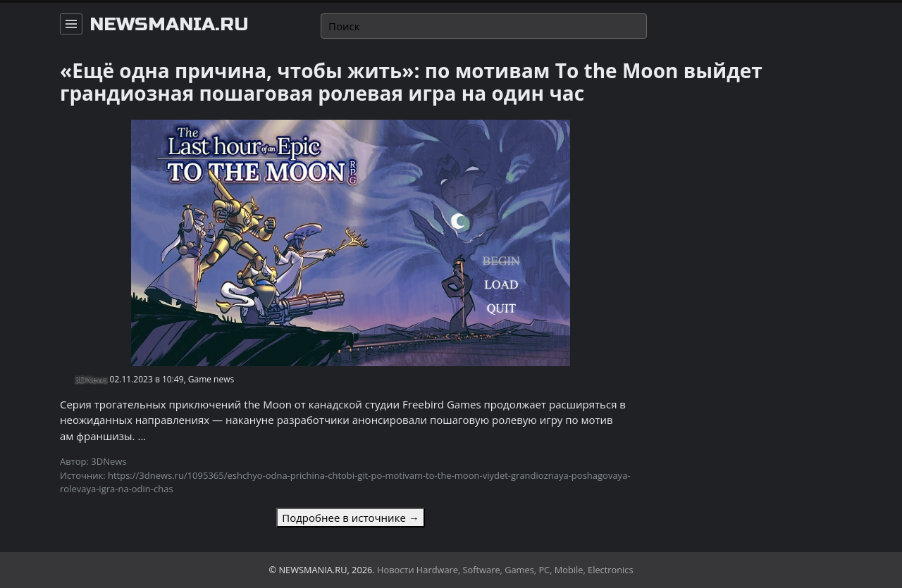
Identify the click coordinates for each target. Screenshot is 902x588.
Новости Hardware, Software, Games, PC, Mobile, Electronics (505, 570)
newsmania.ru (169, 25)
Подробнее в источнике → (350, 518)
